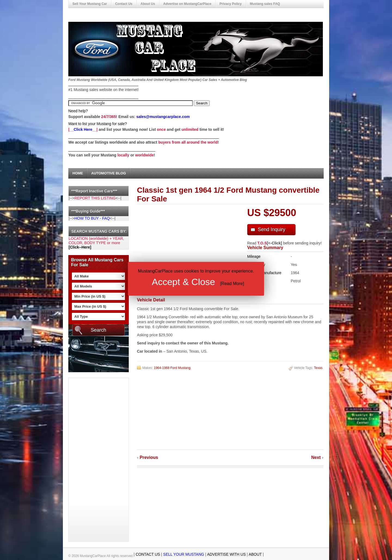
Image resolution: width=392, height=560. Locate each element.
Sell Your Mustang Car (90, 4)
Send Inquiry (272, 229)
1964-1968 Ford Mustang (172, 368)
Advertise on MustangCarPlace (187, 4)
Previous (149, 457)
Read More (232, 284)
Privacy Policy (230, 4)
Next (316, 457)
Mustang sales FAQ (265, 4)
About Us (148, 4)
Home (78, 173)
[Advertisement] (90, 460)
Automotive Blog (109, 173)
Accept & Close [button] (183, 282)
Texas (318, 368)
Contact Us (124, 4)
